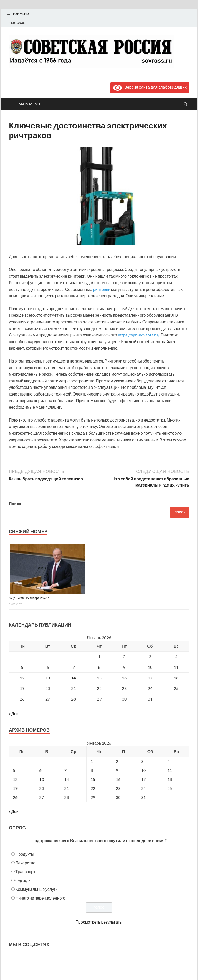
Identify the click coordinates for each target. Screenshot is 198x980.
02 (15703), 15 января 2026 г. (29, 598)
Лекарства (25, 863)
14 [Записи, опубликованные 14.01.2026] (73, 678)
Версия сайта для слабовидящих (150, 87)
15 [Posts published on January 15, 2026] (93, 779)
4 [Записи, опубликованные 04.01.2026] (176, 657)
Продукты (25, 854)
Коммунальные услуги (37, 889)
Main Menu (29, 104)
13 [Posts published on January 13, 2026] (42, 779)
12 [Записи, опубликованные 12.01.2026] (22, 678)
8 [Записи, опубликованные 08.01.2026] (99, 667)
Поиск (15, 503)
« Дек (14, 714)
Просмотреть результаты (99, 922)
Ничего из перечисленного (40, 898)
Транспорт (25, 872)
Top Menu (21, 14)
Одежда (23, 880)
